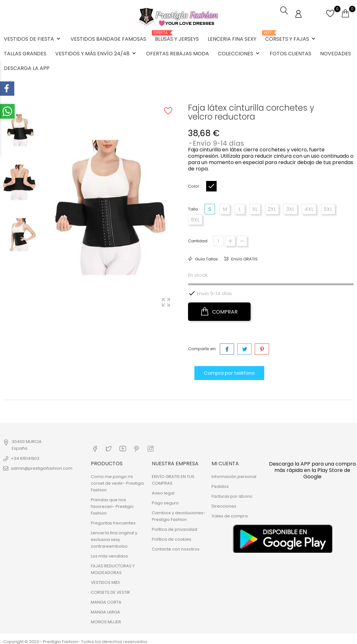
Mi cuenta (225, 460)
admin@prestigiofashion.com (42, 466)
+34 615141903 (25, 457)
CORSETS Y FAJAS (291, 36)
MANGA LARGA (105, 609)
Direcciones (224, 503)
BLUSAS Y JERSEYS (177, 36)
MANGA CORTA (106, 599)
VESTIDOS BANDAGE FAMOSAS (108, 38)
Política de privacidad (175, 526)
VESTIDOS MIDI (105, 580)
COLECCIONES (239, 53)
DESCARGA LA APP (27, 67)
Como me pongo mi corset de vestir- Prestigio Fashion (118, 480)
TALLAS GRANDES (25, 53)
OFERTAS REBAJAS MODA (178, 53)
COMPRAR (219, 310)
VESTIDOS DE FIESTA (33, 38)
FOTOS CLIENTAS (290, 53)
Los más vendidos (109, 553)
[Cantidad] (218, 239)
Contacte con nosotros (176, 546)
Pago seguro (165, 500)
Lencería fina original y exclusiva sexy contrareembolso (114, 537)
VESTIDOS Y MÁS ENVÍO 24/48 (96, 53)
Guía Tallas (206, 257)
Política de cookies (172, 536)
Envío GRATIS (244, 257)
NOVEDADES (336, 53)
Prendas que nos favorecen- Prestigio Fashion (112, 504)
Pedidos (220, 484)
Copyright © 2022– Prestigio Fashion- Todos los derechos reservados (75, 639)
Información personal (234, 474)
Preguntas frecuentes (113, 520)
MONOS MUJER (106, 619)
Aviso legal (163, 490)
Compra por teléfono (229, 371)
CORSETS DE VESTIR (110, 589)
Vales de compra (230, 513)
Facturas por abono (232, 493)
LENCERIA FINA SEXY (232, 38)
